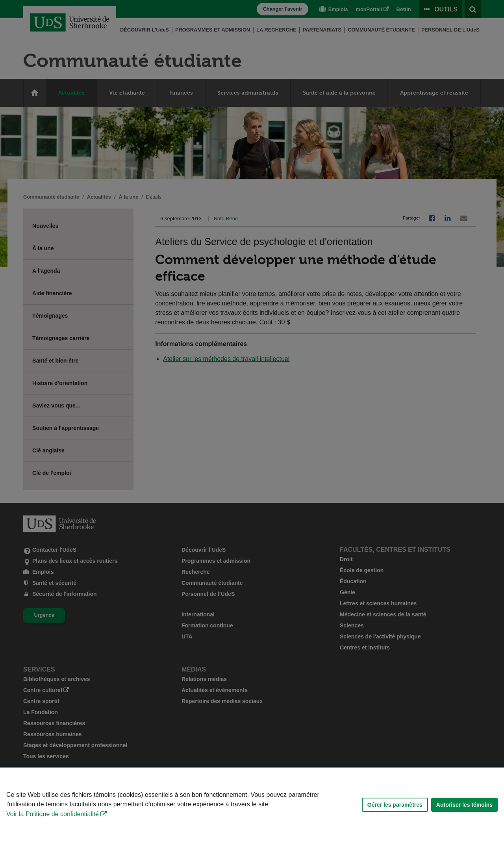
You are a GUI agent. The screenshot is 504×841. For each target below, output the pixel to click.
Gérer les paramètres (395, 805)
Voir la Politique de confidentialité (53, 814)
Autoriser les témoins (464, 805)
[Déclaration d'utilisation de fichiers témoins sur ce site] (252, 805)
